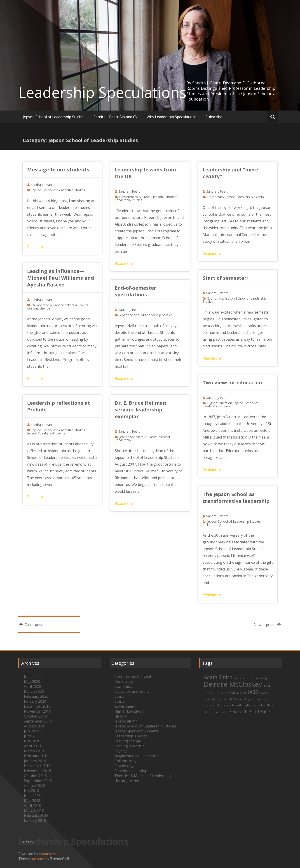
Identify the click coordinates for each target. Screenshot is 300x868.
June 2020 (32, 676)
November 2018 (37, 771)
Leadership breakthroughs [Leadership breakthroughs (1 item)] (234, 705)
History (121, 716)
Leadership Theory (130, 736)
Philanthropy (212, 525)
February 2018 (36, 815)
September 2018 (38, 781)
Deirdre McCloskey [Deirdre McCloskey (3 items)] (233, 684)
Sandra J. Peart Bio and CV (116, 117)
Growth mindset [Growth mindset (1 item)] (236, 693)
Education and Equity (132, 691)
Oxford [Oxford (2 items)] (238, 711)
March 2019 (34, 751)
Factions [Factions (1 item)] (209, 693)
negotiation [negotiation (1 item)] (221, 712)
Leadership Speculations (102, 92)
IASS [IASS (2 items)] (253, 692)
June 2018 (32, 796)
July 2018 (32, 791)
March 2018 (34, 810)
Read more (36, 247)
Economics (215, 298)
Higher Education (220, 403)
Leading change (39, 308)
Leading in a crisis (129, 746)
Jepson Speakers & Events (245, 197)
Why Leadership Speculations (172, 117)
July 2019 (32, 731)
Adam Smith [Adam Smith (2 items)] (218, 677)
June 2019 (32, 736)
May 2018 (32, 801)
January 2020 (35, 701)
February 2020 (36, 696)
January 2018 (35, 820)
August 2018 (35, 786)
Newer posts (268, 625)
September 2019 (38, 721)
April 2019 (32, 746)
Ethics (119, 696)
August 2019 (35, 726)
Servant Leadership (131, 771)
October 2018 (35, 776)
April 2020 (32, 686)
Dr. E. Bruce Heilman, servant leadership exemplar (141, 409)
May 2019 (32, 741)
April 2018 (32, 806)
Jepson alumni (126, 721)
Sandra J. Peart (41, 185)
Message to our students (58, 169)
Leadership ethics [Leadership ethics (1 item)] (262, 705)
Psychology (124, 766)
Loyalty (120, 751)
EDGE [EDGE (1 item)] (267, 686)
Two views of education (232, 382)
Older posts (31, 625)
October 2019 (35, 716)
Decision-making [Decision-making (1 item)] (257, 678)
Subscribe (214, 117)
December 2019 (37, 706)
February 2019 (36, 756)
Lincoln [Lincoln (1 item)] (208, 712)
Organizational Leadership (137, 756)
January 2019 (35, 761)
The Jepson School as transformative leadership (236, 497)
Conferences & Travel (135, 197)
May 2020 (32, 681)
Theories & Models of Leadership (143, 776)
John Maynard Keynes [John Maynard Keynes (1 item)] (241, 699)
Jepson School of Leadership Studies (54, 117)
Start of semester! (225, 278)
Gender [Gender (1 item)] (220, 693)
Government (125, 706)
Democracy (216, 197)
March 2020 (34, 691)
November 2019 (37, 711)
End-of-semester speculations (135, 291)
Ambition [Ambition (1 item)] (240, 678)
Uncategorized (127, 781)
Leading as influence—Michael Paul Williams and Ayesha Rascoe (61, 278)
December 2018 (37, 766)
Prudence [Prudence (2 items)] (259, 711)
